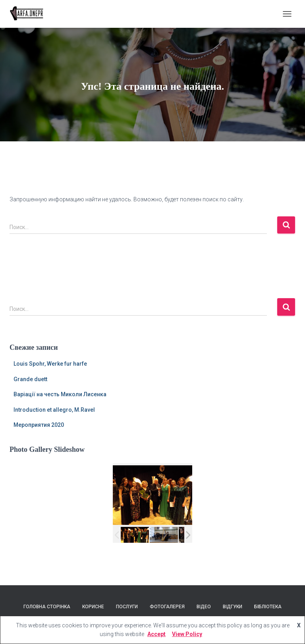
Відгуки (233, 607)
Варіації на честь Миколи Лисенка (60, 394)
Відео (204, 607)
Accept (156, 634)
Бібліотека (268, 607)
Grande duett (30, 379)
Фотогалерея (167, 607)
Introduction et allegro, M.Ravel (54, 410)
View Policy (187, 634)
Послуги (127, 607)
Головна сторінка (47, 607)
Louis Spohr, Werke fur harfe (50, 364)
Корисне (93, 607)
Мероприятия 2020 (39, 425)
